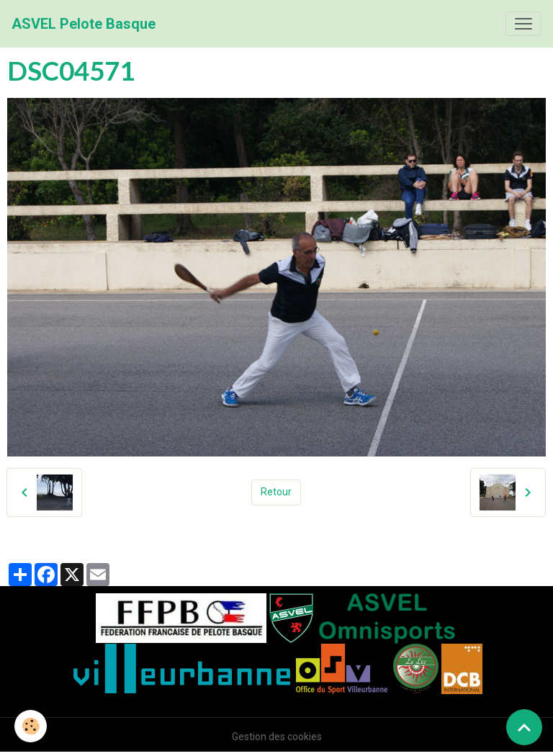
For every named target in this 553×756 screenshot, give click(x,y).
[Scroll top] (524, 727)
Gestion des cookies (277, 737)
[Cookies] (31, 726)
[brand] (84, 24)
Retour (276, 492)
